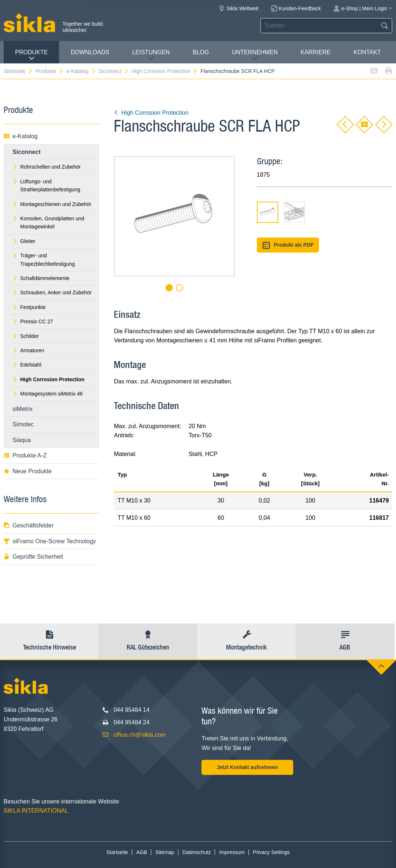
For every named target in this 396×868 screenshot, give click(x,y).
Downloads (90, 52)
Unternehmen (255, 55)
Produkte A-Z (25, 455)
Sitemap (165, 852)
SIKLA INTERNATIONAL (36, 811)
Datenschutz (197, 852)
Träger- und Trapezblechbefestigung (44, 260)
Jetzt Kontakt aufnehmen (247, 767)
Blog (201, 52)
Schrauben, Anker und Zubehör (52, 293)
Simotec (23, 424)
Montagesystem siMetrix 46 (48, 394)
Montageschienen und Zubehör (52, 204)
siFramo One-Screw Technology (50, 541)
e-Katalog (81, 71)
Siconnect (114, 71)
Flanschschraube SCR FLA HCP (237, 71)
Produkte (31, 55)
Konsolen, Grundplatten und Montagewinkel (48, 222)
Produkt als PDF (288, 245)
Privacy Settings (271, 852)
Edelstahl (27, 365)
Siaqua (22, 440)
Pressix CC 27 (33, 321)
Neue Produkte (28, 471)
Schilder (26, 336)
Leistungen (151, 55)
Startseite (18, 71)
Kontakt (367, 52)
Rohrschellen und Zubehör (47, 167)
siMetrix (23, 409)
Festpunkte (29, 307)
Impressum (232, 852)
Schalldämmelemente (41, 278)
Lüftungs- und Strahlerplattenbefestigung (46, 185)
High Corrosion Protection (165, 71)
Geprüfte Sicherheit (33, 557)
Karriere (316, 52)
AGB (142, 852)
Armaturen (28, 350)
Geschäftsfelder (29, 525)
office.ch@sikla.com (139, 735)
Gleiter (24, 241)
